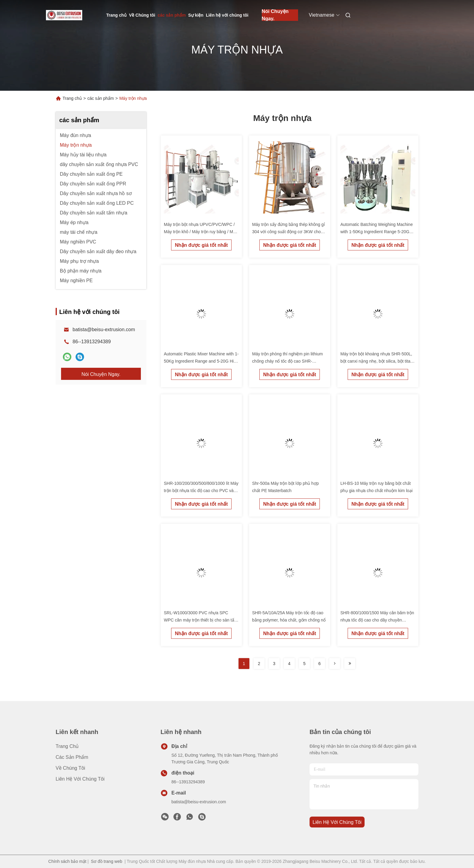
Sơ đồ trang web (107, 861)
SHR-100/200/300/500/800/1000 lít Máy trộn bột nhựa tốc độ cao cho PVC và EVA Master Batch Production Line (201, 491)
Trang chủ (117, 15)
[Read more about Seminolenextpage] (335, 664)
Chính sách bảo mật (67, 861)
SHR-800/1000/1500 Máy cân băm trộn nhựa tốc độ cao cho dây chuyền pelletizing (377, 620)
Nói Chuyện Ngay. (275, 15)
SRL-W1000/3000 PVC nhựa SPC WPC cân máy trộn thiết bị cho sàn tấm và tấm (201, 620)
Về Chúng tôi (142, 15)
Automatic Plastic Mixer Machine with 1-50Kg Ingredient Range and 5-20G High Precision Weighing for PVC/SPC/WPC (201, 361)
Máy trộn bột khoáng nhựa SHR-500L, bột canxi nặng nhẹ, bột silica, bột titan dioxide (377, 361)
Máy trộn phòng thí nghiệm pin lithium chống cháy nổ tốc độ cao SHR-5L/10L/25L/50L (287, 361)
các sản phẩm (172, 15)
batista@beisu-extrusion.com (104, 330)
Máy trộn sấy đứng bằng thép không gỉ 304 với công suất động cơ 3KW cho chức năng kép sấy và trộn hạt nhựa (289, 232)
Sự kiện (196, 15)
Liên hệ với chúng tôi (227, 15)
